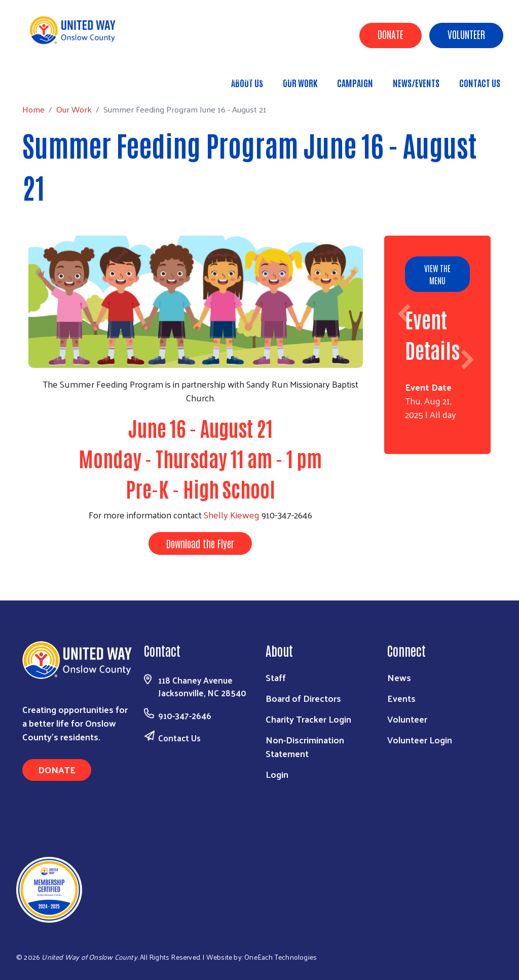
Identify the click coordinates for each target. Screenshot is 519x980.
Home (59, 78)
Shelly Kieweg (232, 515)
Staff (276, 677)
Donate (391, 34)
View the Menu (437, 274)
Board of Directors (303, 698)
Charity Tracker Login (308, 719)
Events (401, 698)
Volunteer (466, 34)
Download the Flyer (200, 543)
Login (277, 774)
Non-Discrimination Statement (305, 746)
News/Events (416, 83)
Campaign (355, 83)
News (399, 677)
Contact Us (480, 83)
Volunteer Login (420, 740)
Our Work (300, 83)
